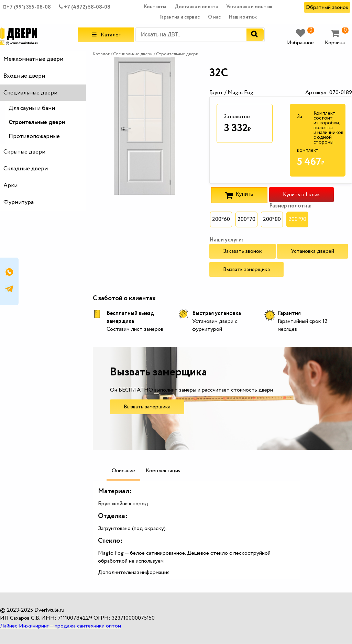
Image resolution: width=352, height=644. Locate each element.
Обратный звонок (327, 7)
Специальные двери (30, 93)
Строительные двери (37, 122)
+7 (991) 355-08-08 (27, 7)
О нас (214, 17)
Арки (10, 186)
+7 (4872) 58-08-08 (85, 7)
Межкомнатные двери (33, 59)
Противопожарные (34, 137)
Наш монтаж (243, 17)
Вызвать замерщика (246, 269)
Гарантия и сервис (180, 17)
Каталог (106, 35)
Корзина (337, 38)
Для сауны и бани (32, 108)
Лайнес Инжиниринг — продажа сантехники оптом (60, 626)
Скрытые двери (24, 152)
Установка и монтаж (249, 7)
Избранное (301, 38)
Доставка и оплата (196, 7)
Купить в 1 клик (301, 195)
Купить (239, 195)
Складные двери (26, 169)
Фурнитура (19, 202)
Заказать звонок (243, 251)
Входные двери (24, 76)
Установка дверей (312, 251)
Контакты (155, 7)
